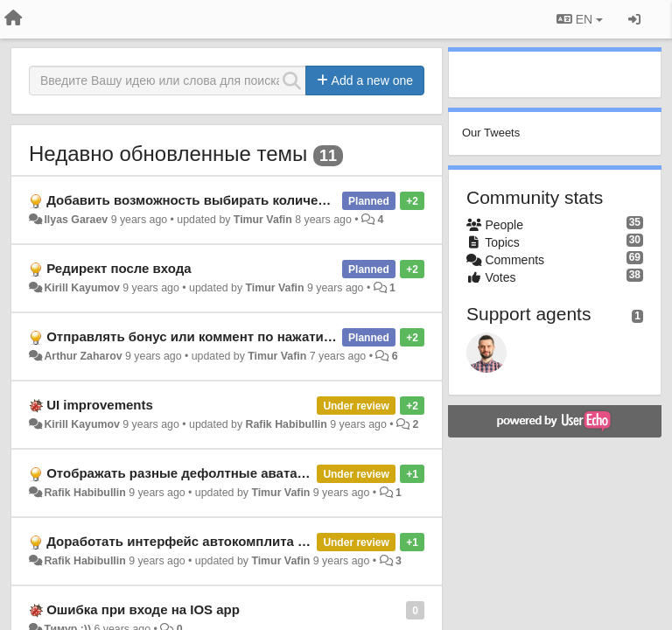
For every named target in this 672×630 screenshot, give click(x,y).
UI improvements (100, 405)
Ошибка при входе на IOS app (143, 609)
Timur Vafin (263, 220)
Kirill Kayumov (81, 288)
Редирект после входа (119, 268)
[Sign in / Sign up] (634, 19)
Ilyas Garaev (76, 220)
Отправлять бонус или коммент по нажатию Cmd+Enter (227, 336)
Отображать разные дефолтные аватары (181, 473)
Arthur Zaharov (83, 356)
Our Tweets (491, 133)
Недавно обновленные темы (168, 154)
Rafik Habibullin (287, 424)
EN (580, 19)
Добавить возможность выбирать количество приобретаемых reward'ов (284, 200)
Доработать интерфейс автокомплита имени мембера (223, 541)
